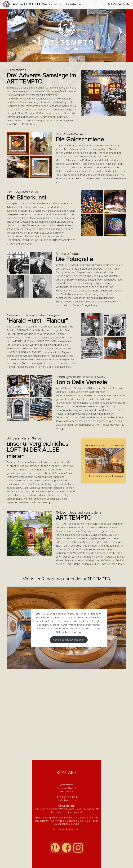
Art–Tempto (47, 4)
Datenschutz (73, 830)
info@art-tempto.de (66, 800)
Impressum (59, 830)
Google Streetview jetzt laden (69, 640)
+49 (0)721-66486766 (66, 797)
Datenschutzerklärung (68, 632)
